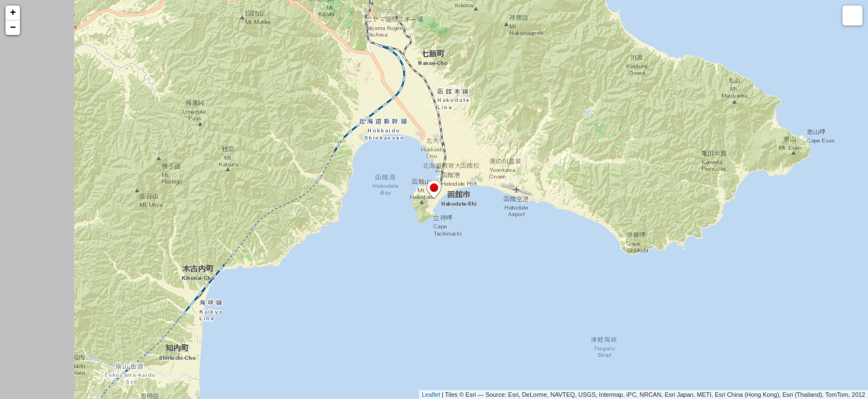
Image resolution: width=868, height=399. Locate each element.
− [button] (13, 28)
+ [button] (13, 13)
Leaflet (431, 395)
